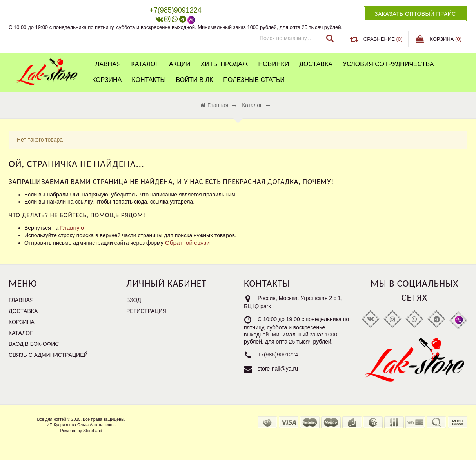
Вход (134, 300)
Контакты (149, 80)
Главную (72, 228)
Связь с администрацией (48, 355)
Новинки (274, 64)
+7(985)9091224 (278, 355)
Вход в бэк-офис (34, 344)
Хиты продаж (224, 64)
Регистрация (146, 311)
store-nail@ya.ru (278, 369)
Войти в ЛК (195, 80)
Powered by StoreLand (81, 431)
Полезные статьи (254, 80)
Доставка (316, 64)
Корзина (107, 80)
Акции (180, 64)
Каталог (145, 64)
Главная (106, 64)
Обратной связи (187, 243)
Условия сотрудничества (388, 64)
